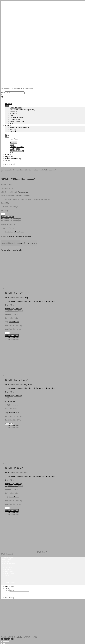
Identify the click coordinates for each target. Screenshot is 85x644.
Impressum (14, 129)
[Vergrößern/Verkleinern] (2, 642)
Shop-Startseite (6, 170)
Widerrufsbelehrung (17, 121)
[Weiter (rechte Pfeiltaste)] (4, 644)
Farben (35, 170)
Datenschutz (14, 131)
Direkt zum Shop (16, 108)
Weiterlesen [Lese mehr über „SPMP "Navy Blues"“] (9, 424)
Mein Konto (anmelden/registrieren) (22, 110)
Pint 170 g (34, 243)
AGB (12, 123)
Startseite (9, 104)
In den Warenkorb (8, 217)
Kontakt (8, 125)
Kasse (12, 116)
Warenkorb (14, 114)
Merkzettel (13, 112)
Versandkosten (23, 192)
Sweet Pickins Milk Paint (22, 170)
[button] (11, 219)
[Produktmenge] (3, 214)
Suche (3, 92)
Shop (7, 106)
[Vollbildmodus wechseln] (4, 642)
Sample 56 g (25, 243)
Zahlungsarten (15, 119)
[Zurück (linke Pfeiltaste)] (2, 644)
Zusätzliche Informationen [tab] (15, 232)
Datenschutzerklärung (13, 159)
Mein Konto (14, 139)
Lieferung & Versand (17, 117)
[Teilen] (6, 642)
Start (7, 135)
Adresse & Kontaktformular (19, 127)
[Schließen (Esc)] (8, 642)
